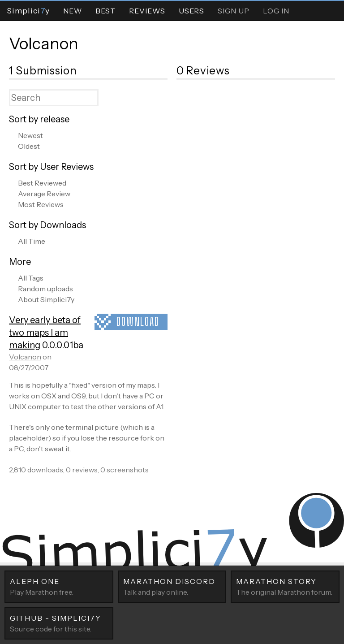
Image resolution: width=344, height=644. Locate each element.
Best (105, 11)
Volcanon (44, 43)
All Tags (31, 278)
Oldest (29, 146)
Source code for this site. (59, 623)
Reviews (147, 11)
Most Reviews (41, 204)
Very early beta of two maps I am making (45, 333)
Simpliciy (28, 11)
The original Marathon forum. (285, 586)
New (73, 11)
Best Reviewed (42, 183)
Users (191, 11)
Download (138, 322)
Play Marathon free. (59, 586)
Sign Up (234, 11)
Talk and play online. (172, 586)
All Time (32, 241)
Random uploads (45, 289)
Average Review (44, 194)
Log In (276, 11)
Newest (30, 135)
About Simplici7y (46, 299)
